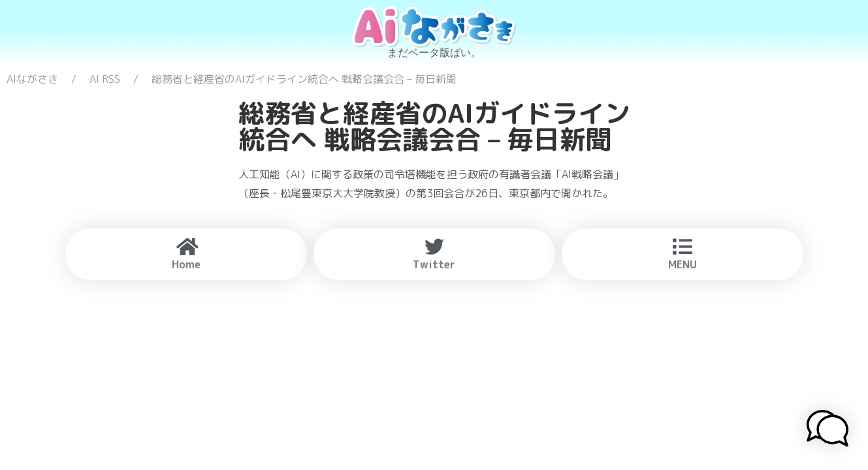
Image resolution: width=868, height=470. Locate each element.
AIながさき (32, 79)
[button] (828, 430)
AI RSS (105, 79)
